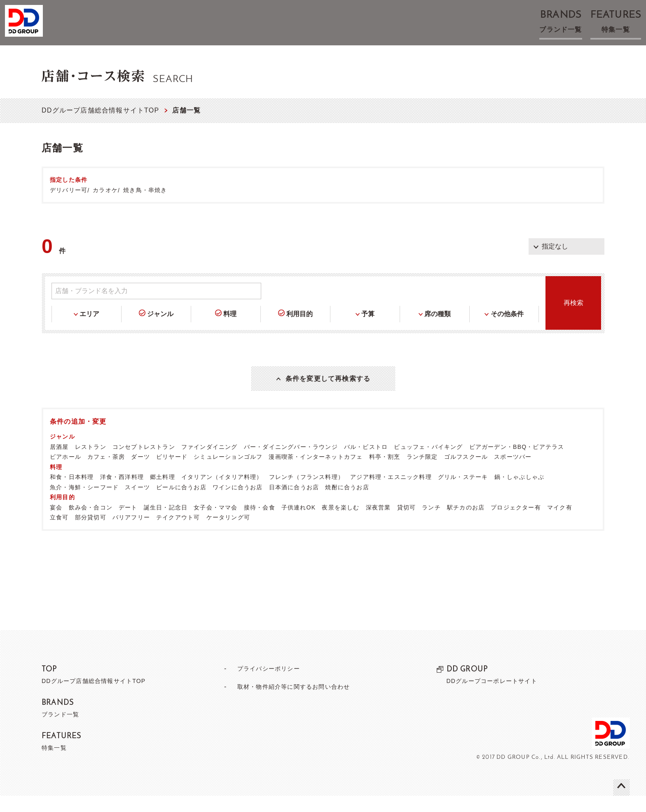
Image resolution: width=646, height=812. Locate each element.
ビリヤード (172, 473)
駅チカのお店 (466, 523)
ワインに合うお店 (238, 503)
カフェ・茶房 (106, 473)
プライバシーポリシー (265, 684)
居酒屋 (59, 463)
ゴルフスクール (466, 473)
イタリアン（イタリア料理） (222, 493)
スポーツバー (513, 473)
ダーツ (140, 473)
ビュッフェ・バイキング (428, 463)
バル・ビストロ (366, 463)
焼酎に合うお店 (347, 503)
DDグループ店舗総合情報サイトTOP (100, 110)
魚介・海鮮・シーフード (84, 503)
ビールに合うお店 (181, 503)
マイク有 (560, 523)
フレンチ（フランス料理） (307, 493)
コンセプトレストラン (144, 463)
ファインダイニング (209, 463)
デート (128, 523)
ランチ (431, 523)
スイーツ (137, 503)
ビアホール (66, 473)
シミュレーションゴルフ (228, 473)
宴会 (56, 523)
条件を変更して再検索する (328, 387)
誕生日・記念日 (166, 523)
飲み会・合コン (91, 523)
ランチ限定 (422, 473)
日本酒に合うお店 (294, 503)
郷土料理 (163, 493)
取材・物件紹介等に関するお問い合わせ (293, 703)
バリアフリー (131, 533)
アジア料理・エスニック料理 (391, 493)
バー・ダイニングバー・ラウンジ (291, 463)
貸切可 (407, 523)
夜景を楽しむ (341, 523)
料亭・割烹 (385, 473)
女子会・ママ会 (215, 523)
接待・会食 (260, 523)
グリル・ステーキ (463, 493)
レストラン (91, 463)
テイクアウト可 (178, 533)
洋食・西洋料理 (122, 493)
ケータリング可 (228, 533)
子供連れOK (298, 523)
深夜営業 (378, 523)
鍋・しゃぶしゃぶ (520, 493)
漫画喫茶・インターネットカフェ (316, 473)
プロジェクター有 (516, 523)
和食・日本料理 (72, 493)
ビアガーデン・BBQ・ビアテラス (517, 463)
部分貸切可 (91, 533)
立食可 (59, 533)
